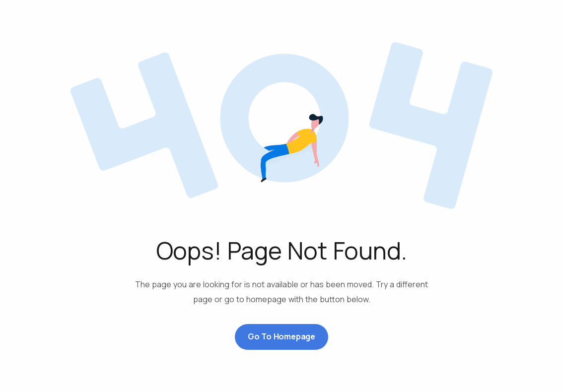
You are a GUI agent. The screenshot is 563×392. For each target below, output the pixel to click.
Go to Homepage (281, 336)
